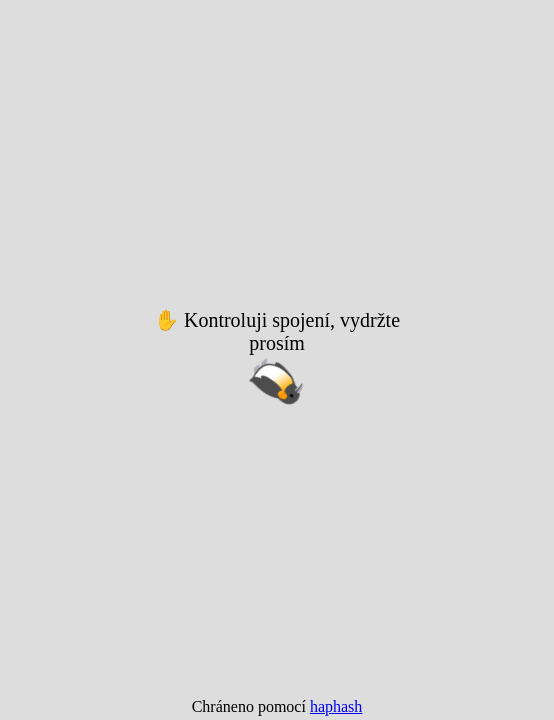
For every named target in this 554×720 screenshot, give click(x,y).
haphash (336, 706)
